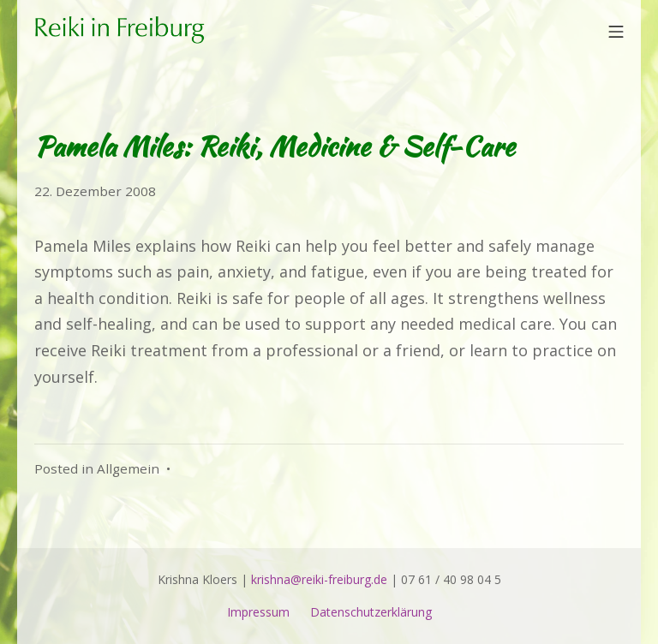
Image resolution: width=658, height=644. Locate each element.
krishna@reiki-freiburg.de (319, 579)
